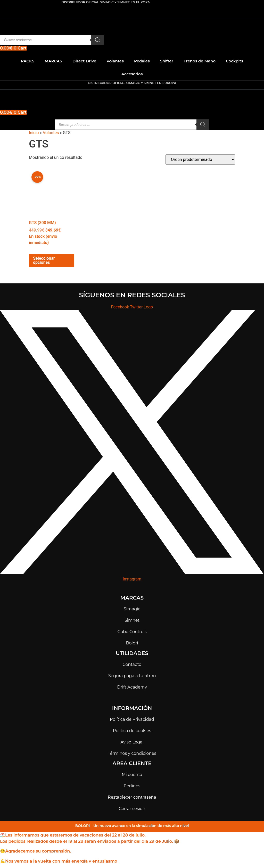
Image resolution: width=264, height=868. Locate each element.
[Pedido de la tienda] (200, 159)
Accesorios (132, 74)
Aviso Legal (132, 742)
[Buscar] (98, 40)
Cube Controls (132, 632)
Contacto (132, 664)
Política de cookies (132, 731)
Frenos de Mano (200, 61)
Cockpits (234, 61)
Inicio (34, 133)
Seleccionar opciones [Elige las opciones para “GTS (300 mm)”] (44, 260)
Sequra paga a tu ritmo (132, 676)
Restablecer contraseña (132, 797)
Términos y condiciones (132, 753)
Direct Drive (84, 61)
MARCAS (53, 61)
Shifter (167, 61)
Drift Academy (132, 687)
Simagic (132, 609)
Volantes (115, 61)
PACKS (28, 61)
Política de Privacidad (132, 719)
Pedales (142, 61)
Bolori (132, 643)
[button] (132, 95)
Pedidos (132, 786)
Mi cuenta (132, 775)
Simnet (132, 620)
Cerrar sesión (132, 809)
